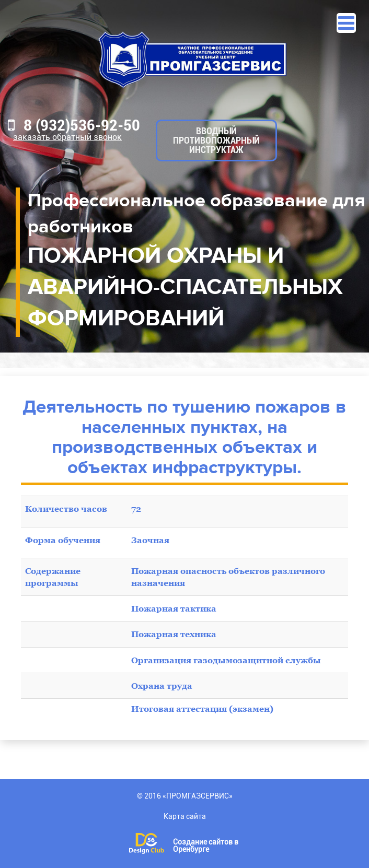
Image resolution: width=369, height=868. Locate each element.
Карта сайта (185, 816)
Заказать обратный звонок (67, 137)
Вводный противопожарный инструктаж (216, 140)
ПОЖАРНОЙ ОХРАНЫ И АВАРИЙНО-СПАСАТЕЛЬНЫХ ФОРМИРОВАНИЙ (185, 287)
